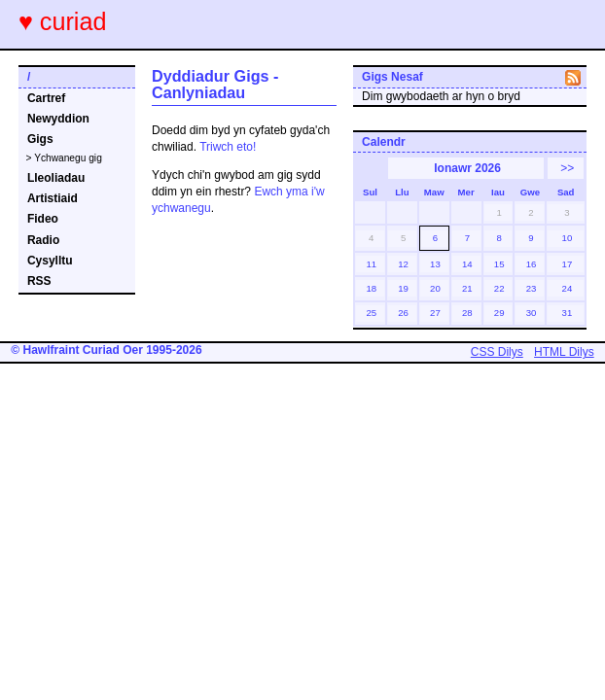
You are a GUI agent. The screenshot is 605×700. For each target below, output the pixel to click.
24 (568, 288)
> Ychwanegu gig (64, 158)
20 (435, 288)
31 (568, 313)
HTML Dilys (564, 352)
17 (568, 264)
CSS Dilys (497, 352)
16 (532, 264)
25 (371, 313)
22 (499, 288)
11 (371, 264)
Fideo (43, 219)
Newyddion (58, 119)
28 (467, 313)
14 (467, 264)
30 (532, 313)
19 (403, 288)
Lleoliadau (56, 178)
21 (467, 288)
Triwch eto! (228, 147)
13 (435, 264)
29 (499, 313)
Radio (43, 240)
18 (371, 288)
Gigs (40, 139)
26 (403, 313)
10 (568, 238)
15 (499, 264)
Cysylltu (50, 261)
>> (567, 168)
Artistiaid (53, 198)
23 (532, 288)
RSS (39, 281)
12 (403, 264)
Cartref (46, 98)
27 (435, 313)
